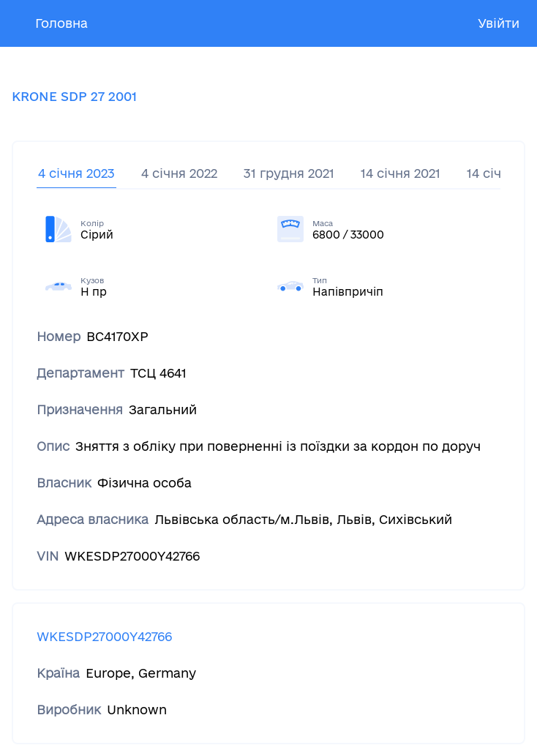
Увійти (499, 23)
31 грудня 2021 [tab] (289, 173)
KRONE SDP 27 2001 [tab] (74, 96)
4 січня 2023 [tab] (76, 173)
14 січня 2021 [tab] (401, 173)
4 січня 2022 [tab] (179, 173)
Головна (61, 23)
